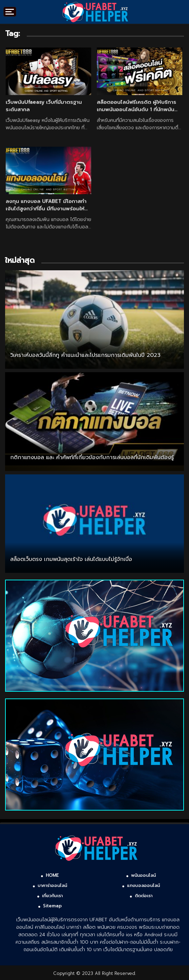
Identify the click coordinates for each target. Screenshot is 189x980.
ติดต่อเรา (144, 896)
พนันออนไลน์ (143, 875)
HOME (52, 875)
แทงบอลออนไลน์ (143, 885)
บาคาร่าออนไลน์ (52, 885)
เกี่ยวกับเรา (52, 896)
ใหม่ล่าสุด (20, 260)
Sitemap (52, 906)
